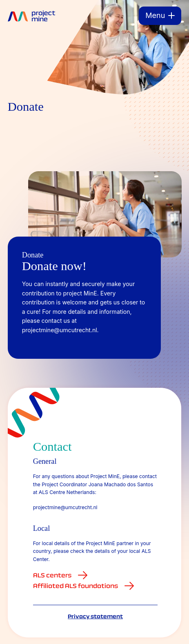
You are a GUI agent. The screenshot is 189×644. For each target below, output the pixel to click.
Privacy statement (95, 616)
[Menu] (160, 16)
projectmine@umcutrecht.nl (65, 507)
